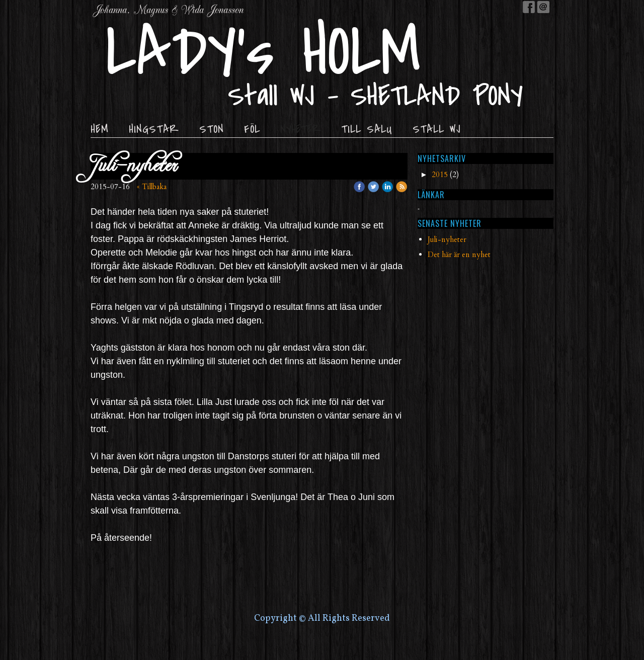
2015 (440, 175)
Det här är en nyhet (459, 255)
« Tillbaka (152, 187)
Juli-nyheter (447, 239)
